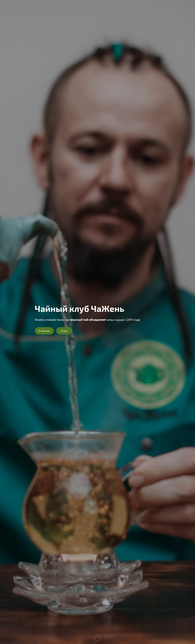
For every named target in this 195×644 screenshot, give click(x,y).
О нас (64, 331)
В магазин (44, 331)
